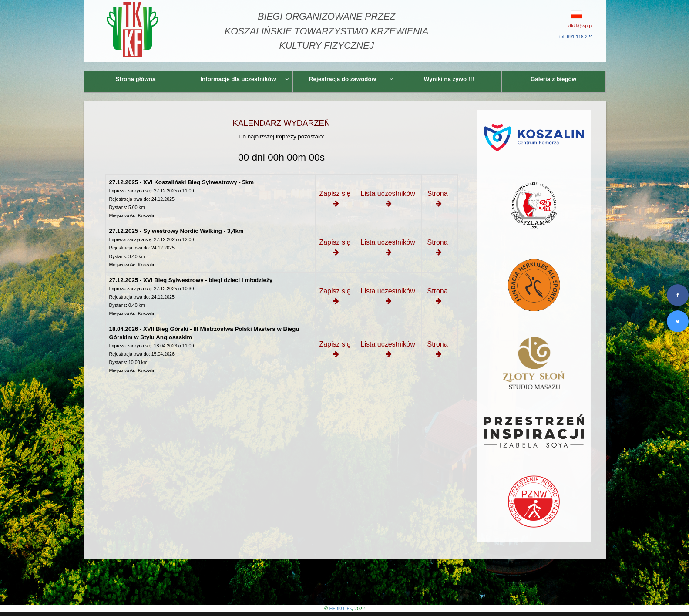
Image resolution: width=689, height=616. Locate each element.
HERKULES (340, 609)
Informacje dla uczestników (245, 79)
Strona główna (136, 79)
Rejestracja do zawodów (351, 79)
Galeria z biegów (553, 79)
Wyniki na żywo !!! (449, 79)
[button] (557, 14)
